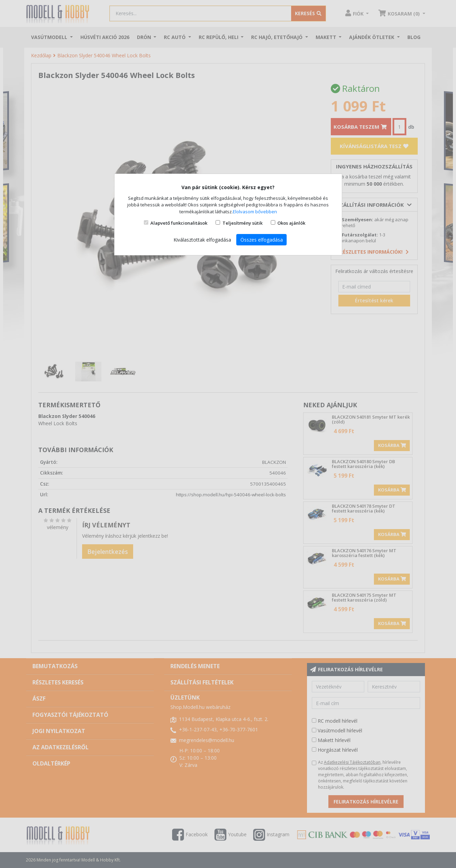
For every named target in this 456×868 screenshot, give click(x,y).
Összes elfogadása (262, 240)
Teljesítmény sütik (242, 223)
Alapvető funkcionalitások (179, 223)
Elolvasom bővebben (255, 212)
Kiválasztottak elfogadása (202, 240)
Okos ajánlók (291, 223)
